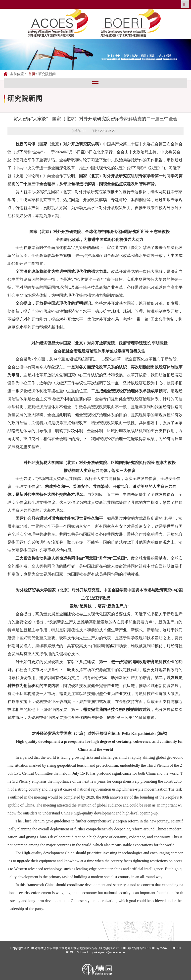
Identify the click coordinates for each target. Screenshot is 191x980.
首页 (32, 74)
